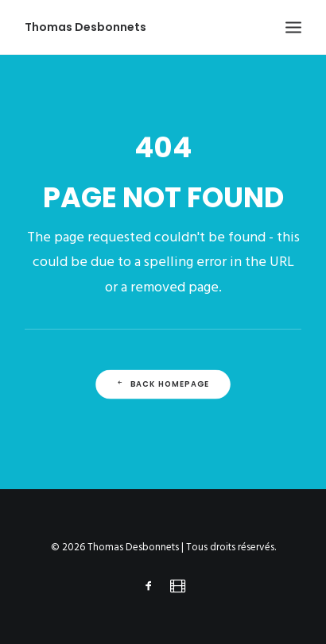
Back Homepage (163, 384)
